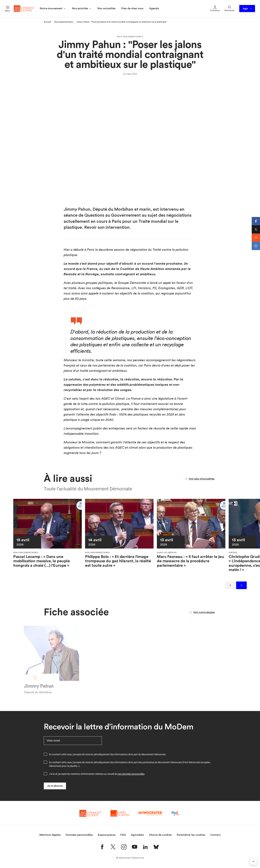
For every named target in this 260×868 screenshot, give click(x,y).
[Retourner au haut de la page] (253, 861)
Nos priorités (82, 9)
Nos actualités (107, 8)
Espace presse (107, 835)
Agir (248, 9)
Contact (215, 835)
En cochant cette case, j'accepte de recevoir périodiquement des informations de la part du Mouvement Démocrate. (108, 754)
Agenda (154, 8)
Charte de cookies (160, 835)
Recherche (229, 8)
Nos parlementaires (64, 22)
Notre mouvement (53, 9)
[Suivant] (241, 585)
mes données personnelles (131, 774)
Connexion (215, 8)
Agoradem (137, 835)
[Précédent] (230, 585)
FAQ (123, 835)
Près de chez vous (132, 8)
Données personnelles (79, 835)
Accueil (47, 22)
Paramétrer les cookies (191, 835)
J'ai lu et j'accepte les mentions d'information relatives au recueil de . (97, 774)
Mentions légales (50, 835)
